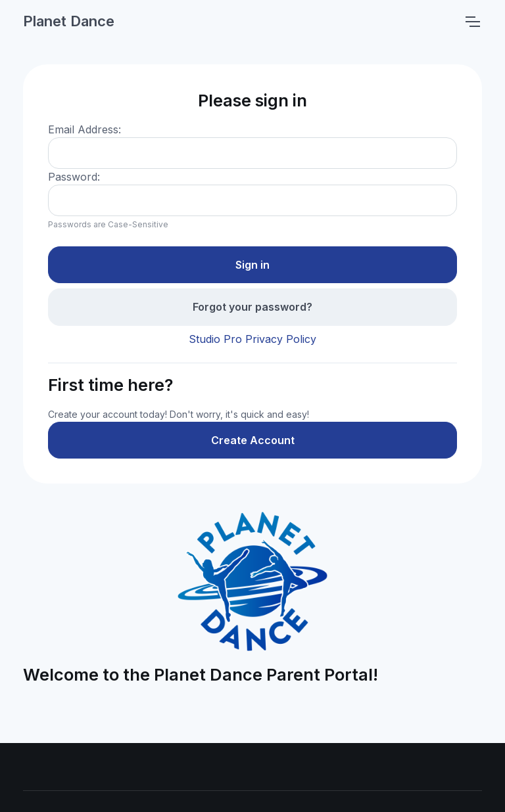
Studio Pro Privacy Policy (252, 339)
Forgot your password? (252, 307)
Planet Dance (69, 21)
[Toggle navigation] (472, 22)
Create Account (253, 440)
